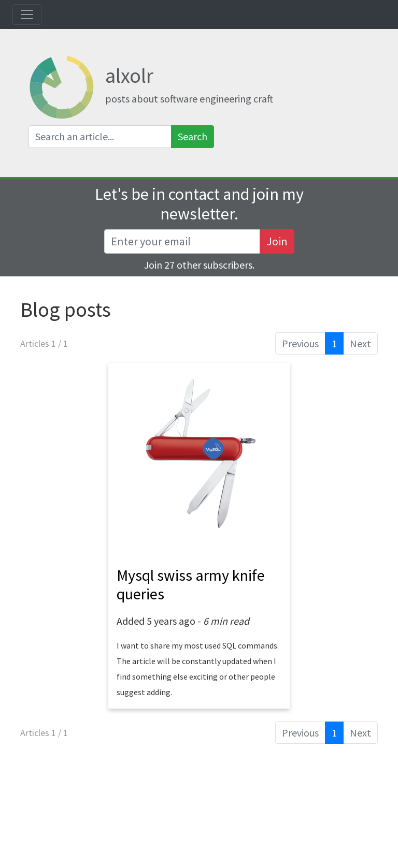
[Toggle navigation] (27, 14)
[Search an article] (100, 137)
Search (193, 136)
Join (277, 241)
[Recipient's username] (182, 241)
